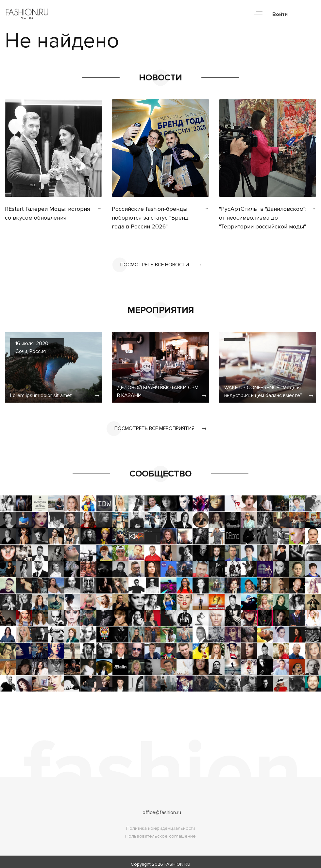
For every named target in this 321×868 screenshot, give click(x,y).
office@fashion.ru (162, 808)
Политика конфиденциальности (161, 823)
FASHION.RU (177, 859)
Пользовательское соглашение (160, 831)
